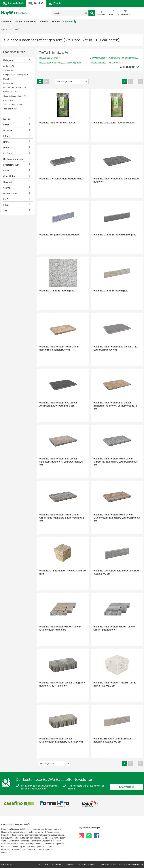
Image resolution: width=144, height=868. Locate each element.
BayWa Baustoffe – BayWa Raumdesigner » (60, 63)
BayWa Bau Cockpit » (50, 58)
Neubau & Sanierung (26, 22)
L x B (6, 199)
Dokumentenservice (107, 865)
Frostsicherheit (11, 165)
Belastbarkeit (10, 194)
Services (44, 22)
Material (8, 130)
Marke (7, 119)
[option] (19, 804)
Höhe (6, 148)
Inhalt (6, 205)
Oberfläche (9, 176)
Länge (7, 136)
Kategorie (8, 60)
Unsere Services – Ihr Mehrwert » (106, 63)
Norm (6, 171)
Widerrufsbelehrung (87, 865)
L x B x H (8, 153)
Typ (5, 211)
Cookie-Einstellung (134, 865)
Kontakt (56, 22)
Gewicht (8, 182)
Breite (6, 142)
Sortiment (6, 22)
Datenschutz (70, 865)
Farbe (6, 125)
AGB (47, 865)
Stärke (7, 188)
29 (140, 81)
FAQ (121, 865)
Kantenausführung (13, 159)
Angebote (68, 22)
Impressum (57, 865)
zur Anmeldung (126, 787)
